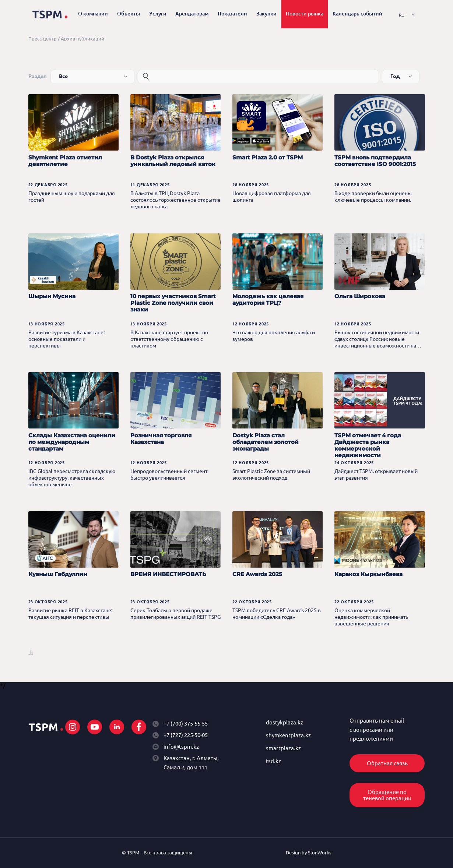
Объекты (129, 14)
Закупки (266, 14)
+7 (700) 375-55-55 (186, 724)
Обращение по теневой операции (387, 795)
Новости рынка (305, 14)
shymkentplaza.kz (288, 735)
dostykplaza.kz (285, 722)
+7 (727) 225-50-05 (186, 735)
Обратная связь (387, 763)
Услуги (158, 14)
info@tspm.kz (181, 747)
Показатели (232, 14)
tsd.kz (273, 761)
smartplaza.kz (283, 748)
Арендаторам (192, 14)
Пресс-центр (43, 39)
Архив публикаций (82, 39)
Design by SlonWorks (309, 853)
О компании (93, 14)
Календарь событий (357, 14)
